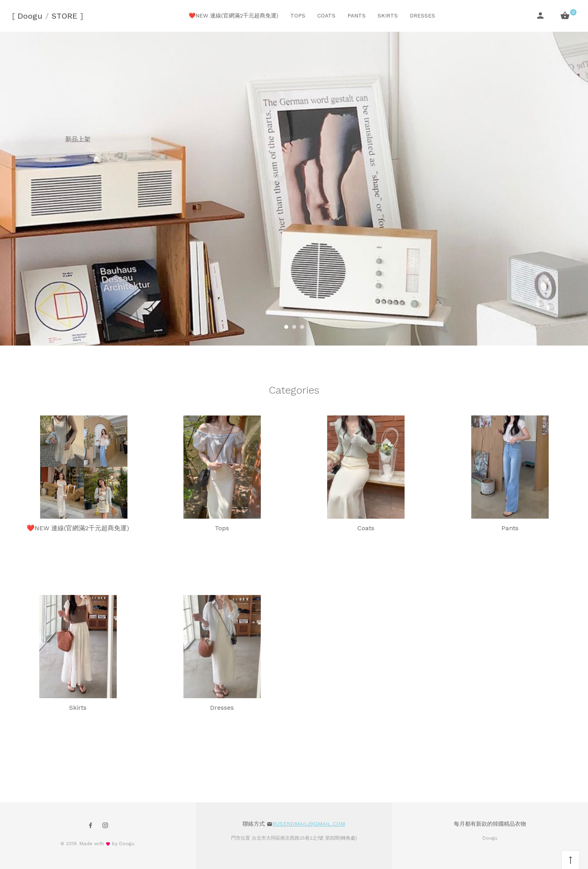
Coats (326, 15)
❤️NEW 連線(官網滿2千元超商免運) (233, 15)
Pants (357, 15)
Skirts (388, 15)
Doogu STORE (47, 16)
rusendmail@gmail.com (309, 824)
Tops (298, 15)
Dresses (422, 15)
